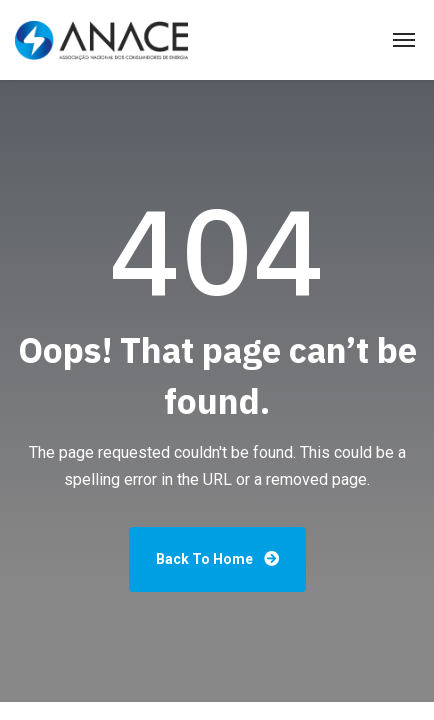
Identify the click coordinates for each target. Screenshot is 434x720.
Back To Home (217, 559)
